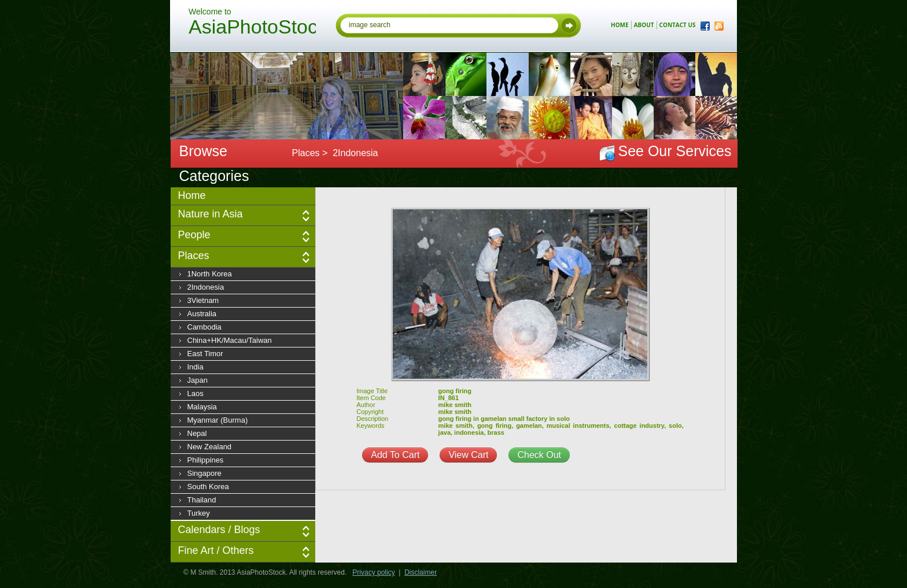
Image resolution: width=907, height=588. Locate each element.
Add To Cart (395, 455)
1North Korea (210, 274)
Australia (202, 314)
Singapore (204, 473)
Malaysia (202, 407)
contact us (678, 25)
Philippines (206, 460)
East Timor (205, 354)
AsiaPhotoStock (252, 28)
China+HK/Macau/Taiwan (230, 340)
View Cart (468, 455)
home (620, 25)
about (644, 25)
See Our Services (675, 151)
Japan (198, 380)
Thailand (202, 500)
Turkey (199, 513)
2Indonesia (206, 287)
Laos (196, 393)
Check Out (539, 455)
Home (192, 195)
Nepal (197, 433)
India (196, 367)
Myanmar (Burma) (218, 420)
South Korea (208, 487)
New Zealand (210, 447)
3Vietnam (203, 300)
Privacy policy (373, 572)
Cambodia (204, 327)
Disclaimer (421, 572)
